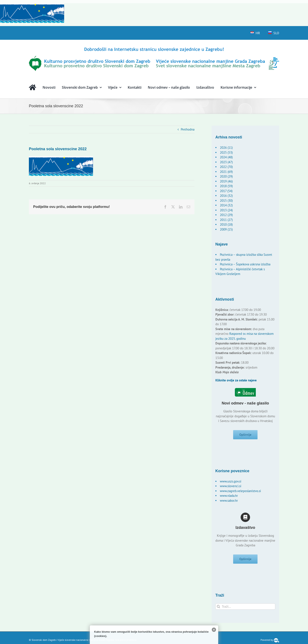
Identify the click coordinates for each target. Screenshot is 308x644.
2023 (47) (226, 162)
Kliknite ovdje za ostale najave (236, 380)
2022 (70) (226, 167)
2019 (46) (226, 181)
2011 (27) (226, 220)
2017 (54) (226, 191)
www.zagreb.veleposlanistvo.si (240, 492)
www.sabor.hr (229, 502)
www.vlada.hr (229, 497)
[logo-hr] (154, 48)
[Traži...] (245, 609)
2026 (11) (226, 148)
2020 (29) (226, 176)
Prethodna (188, 129)
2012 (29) (226, 215)
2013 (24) (226, 210)
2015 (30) (226, 201)
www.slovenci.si (231, 487)
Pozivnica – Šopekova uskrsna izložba (245, 264)
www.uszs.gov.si (231, 483)
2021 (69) (226, 172)
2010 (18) (226, 224)
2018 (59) (226, 186)
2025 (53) (226, 152)
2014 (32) (226, 205)
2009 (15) (226, 229)
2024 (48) (226, 157)
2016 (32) (226, 196)
